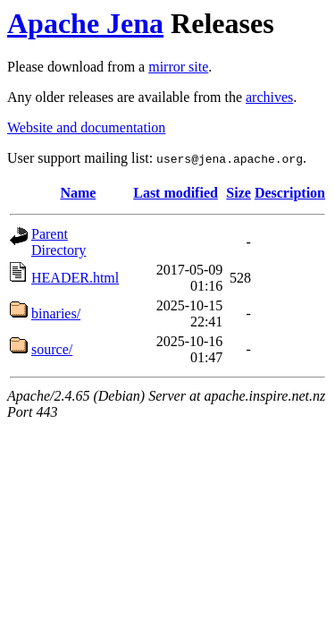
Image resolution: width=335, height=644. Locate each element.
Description (290, 193)
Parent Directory (59, 242)
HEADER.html (75, 278)
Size (239, 193)
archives (269, 97)
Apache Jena (85, 23)
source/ (52, 349)
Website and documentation (86, 127)
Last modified (176, 193)
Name (78, 193)
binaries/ (56, 314)
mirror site (178, 67)
